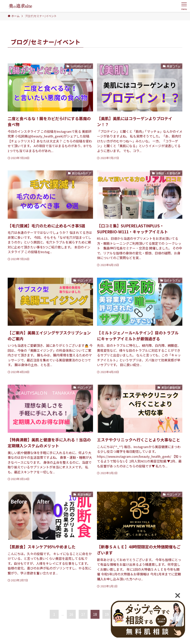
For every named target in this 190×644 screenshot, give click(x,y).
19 (107, 614)
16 (71, 614)
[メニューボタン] (184, 6)
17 (83, 614)
